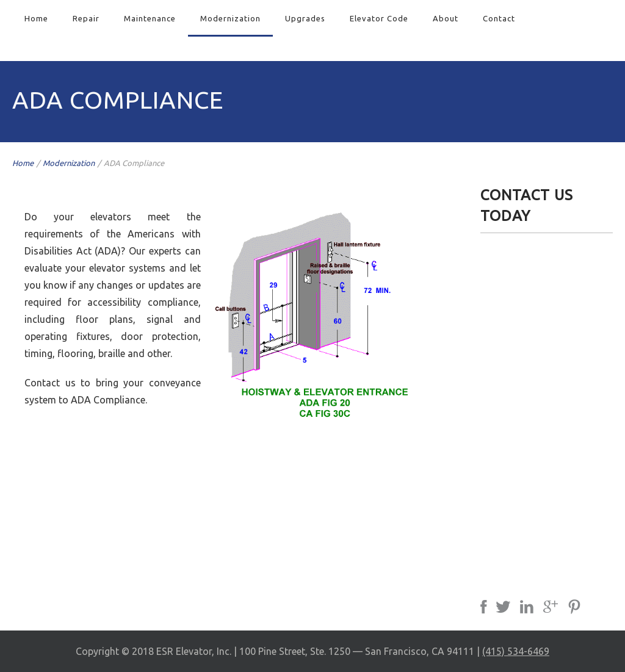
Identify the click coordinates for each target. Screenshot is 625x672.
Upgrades (305, 18)
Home (36, 18)
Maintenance (150, 18)
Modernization (230, 18)
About (446, 18)
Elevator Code (379, 18)
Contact (499, 18)
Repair (86, 18)
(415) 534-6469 (516, 651)
